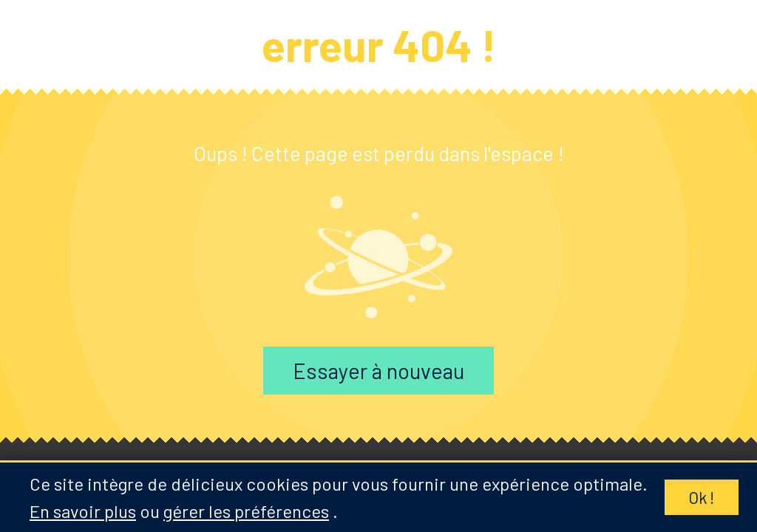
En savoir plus (83, 511)
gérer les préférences (246, 511)
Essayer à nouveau (378, 371)
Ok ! (702, 497)
